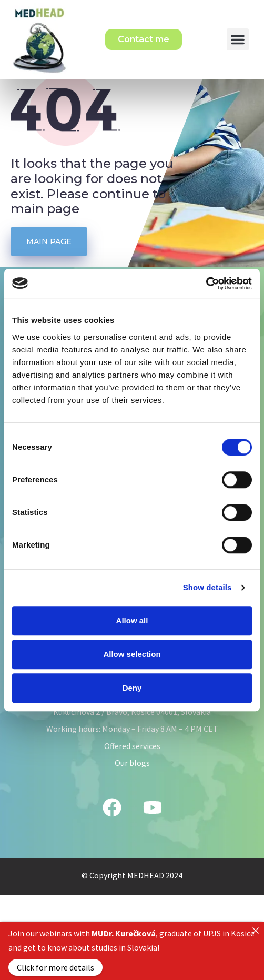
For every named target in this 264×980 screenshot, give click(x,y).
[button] (238, 39)
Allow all (132, 620)
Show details (207, 587)
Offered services (132, 772)
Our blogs (132, 789)
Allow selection (132, 654)
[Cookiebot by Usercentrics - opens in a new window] (206, 284)
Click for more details (55, 967)
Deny (132, 688)
